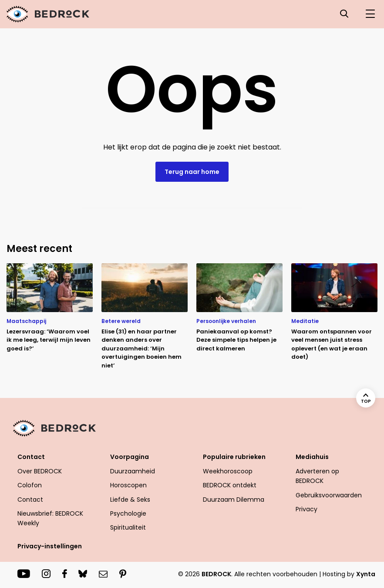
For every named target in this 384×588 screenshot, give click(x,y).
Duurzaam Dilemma (234, 500)
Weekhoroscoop (228, 471)
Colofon (30, 485)
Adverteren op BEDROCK (317, 476)
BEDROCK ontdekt (230, 485)
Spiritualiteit (128, 527)
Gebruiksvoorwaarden (329, 495)
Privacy (307, 509)
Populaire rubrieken (234, 457)
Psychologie (128, 513)
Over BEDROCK (40, 471)
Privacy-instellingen (50, 546)
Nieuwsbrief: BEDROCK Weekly (50, 518)
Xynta (366, 574)
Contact (31, 457)
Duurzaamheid (133, 471)
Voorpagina (130, 457)
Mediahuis (312, 457)
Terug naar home (192, 172)
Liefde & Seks (130, 500)
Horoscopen (128, 485)
